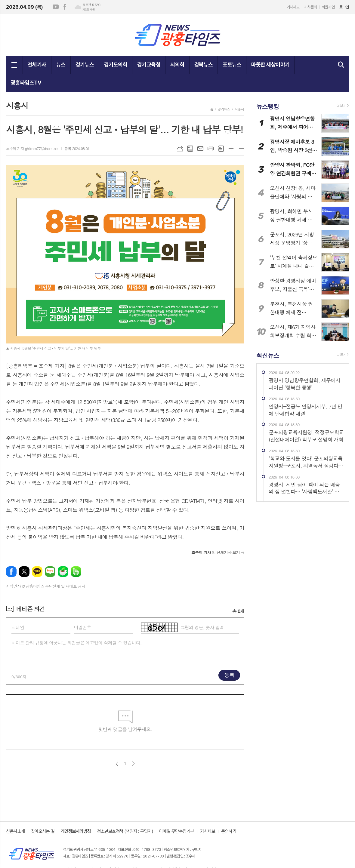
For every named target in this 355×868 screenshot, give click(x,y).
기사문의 (310, 7)
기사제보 (293, 7)
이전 (117, 764)
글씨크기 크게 (231, 149)
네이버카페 (63, 572)
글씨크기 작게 (241, 149)
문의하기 (229, 832)
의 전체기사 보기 (216, 552)
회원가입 (328, 7)
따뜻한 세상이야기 (270, 65)
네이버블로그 (50, 572)
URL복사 (180, 149)
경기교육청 (149, 65)
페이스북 (65, 7)
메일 (200, 149)
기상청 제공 (88, 10)
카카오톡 (37, 572)
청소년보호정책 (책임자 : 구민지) (125, 832)
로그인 (344, 7)
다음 (133, 764)
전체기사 (37, 65)
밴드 (76, 572)
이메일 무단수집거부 (176, 832)
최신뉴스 (268, 355)
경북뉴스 (204, 65)
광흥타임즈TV (26, 83)
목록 (190, 149)
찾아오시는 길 (43, 832)
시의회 (177, 65)
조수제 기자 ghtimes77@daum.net (32, 148)
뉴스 (61, 65)
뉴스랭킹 (268, 106)
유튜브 (56, 7)
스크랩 (221, 149)
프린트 (211, 149)
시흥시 (239, 109)
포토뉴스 (232, 65)
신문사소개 (15, 832)
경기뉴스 (85, 65)
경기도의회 (116, 65)
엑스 (24, 572)
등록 (229, 675)
